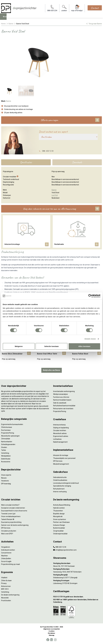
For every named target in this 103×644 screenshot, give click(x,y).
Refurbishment (59, 489)
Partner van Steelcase (61, 522)
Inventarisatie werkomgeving (64, 391)
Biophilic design (59, 514)
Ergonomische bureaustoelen (12, 424)
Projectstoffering (8, 433)
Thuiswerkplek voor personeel (64, 458)
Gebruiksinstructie (60, 477)
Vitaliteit (4, 578)
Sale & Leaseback (60, 403)
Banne (11, 24)
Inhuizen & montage (61, 455)
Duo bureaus (6, 430)
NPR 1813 (5, 589)
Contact (95, 8)
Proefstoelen (6, 601)
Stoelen (4, 447)
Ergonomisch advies (61, 436)
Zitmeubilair (6, 439)
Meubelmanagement (61, 464)
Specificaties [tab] (26, 162)
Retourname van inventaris (63, 409)
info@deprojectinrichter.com (65, 550)
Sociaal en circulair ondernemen (13, 508)
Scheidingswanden (8, 444)
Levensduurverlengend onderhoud (66, 483)
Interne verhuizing (60, 492)
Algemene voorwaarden (52, 629)
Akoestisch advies (60, 433)
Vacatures (5, 481)
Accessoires (6, 462)
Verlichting (5, 453)
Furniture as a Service (61, 397)
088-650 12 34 (60, 547)
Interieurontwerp (59, 425)
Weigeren (19, 346)
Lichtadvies (57, 439)
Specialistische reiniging (62, 486)
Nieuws (4, 478)
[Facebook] (48, 640)
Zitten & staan (6, 581)
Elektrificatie (6, 459)
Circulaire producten (9, 531)
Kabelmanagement (60, 442)
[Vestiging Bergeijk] (78, 575)
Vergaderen (6, 547)
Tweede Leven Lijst (8, 514)
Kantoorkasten (7, 442)
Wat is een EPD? (7, 534)
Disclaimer (51, 633)
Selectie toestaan (51, 346)
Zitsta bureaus (7, 427)
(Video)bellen (6, 558)
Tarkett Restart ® (8, 519)
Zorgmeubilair (58, 531)
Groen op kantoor (60, 519)
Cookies (52, 631)
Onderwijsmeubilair (60, 534)
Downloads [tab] (77, 162)
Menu (6, 18)
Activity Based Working (62, 505)
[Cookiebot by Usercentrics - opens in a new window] (90, 296)
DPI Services (58, 461)
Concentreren (6, 553)
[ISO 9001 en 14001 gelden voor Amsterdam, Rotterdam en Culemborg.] (78, 601)
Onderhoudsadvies (60, 480)
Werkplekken (6, 456)
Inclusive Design (59, 525)
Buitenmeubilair (59, 528)
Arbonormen (6, 586)
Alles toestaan (84, 346)
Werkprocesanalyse (60, 394)
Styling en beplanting (61, 428)
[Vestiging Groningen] (78, 581)
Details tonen (90, 339)
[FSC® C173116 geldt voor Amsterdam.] (78, 597)
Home (3, 24)
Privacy (4, 583)
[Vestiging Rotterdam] (78, 569)
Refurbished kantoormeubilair (64, 406)
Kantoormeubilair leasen (62, 400)
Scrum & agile (6, 561)
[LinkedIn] (51, 640)
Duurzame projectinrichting (11, 522)
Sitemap (51, 635)
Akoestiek (5, 598)
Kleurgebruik (58, 516)
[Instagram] (55, 640)
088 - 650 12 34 (48, 151)
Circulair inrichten (60, 430)
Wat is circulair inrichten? (10, 505)
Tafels (4, 450)
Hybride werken (59, 508)
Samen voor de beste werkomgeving (15, 525)
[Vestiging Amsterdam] (78, 563)
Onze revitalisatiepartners (11, 516)
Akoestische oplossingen (10, 436)
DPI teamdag (6, 484)
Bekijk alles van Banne (52, 370)
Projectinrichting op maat (11, 564)
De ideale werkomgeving (10, 595)
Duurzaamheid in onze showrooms (14, 511)
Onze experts (6, 475)
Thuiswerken (58, 511)
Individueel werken (8, 550)
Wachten (4, 556)
